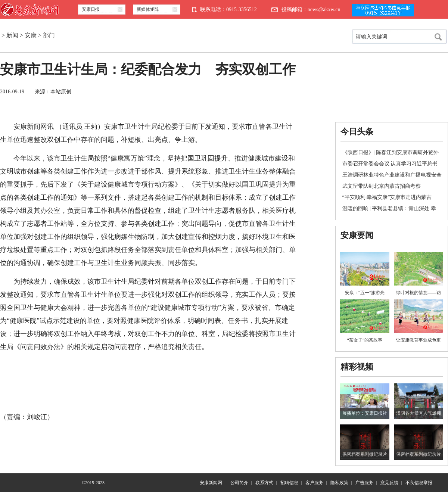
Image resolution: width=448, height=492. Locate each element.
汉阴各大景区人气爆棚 (419, 413)
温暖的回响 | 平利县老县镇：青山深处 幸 (389, 208)
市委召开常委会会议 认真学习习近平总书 (390, 164)
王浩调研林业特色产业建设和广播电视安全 (392, 175)
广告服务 (364, 483)
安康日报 (91, 9)
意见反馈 (389, 483)
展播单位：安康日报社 (365, 413)
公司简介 (239, 483)
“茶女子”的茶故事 (365, 340)
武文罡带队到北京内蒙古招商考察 (382, 186)
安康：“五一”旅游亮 (365, 293)
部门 (49, 35)
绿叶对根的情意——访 (419, 293)
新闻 (12, 35)
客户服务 (314, 483)
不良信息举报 (419, 483)
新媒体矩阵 (148, 9)
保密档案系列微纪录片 (365, 454)
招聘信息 (289, 483)
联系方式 (264, 483)
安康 (31, 35)
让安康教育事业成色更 (419, 340)
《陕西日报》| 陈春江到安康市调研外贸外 (391, 152)
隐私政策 (339, 483)
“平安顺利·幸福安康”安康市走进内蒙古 (387, 197)
